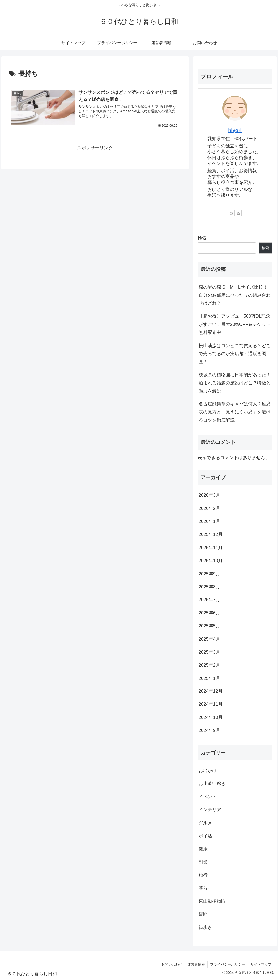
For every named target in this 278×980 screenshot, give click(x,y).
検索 (202, 238)
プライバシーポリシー (228, 964)
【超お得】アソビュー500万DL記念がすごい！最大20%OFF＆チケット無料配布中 (235, 324)
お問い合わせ (172, 964)
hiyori (235, 130)
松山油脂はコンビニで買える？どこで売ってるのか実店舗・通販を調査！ (235, 354)
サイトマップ (261, 964)
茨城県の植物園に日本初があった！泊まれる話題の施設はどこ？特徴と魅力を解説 (235, 383)
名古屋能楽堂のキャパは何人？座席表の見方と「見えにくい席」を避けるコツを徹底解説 (235, 412)
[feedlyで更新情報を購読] (231, 213)
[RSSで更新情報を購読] (238, 213)
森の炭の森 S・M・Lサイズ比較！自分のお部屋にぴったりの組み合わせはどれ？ (235, 295)
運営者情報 (196, 964)
